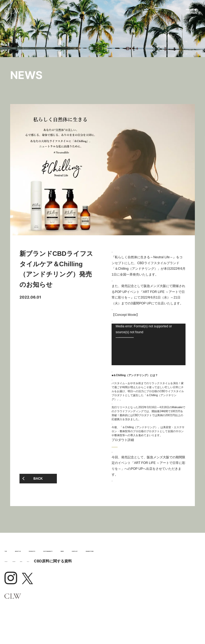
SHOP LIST (151, 564)
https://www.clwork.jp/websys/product (138, 446)
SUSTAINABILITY (43, 564)
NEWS (104, 564)
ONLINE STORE (38, 575)
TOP (14, 554)
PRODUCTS (115, 554)
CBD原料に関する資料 (140, 589)
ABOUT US (56, 554)
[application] (149, 344)
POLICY (106, 589)
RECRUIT (80, 589)
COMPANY (50, 589)
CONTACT (18, 589)
